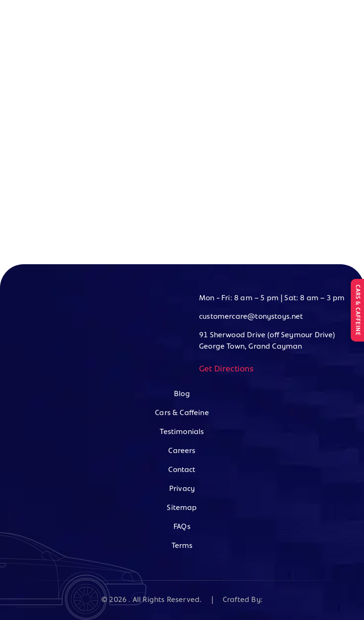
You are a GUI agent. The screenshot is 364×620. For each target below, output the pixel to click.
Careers (182, 451)
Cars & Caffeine (182, 413)
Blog (182, 394)
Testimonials (182, 432)
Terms (182, 546)
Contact (182, 470)
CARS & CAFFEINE (357, 310)
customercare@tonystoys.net (251, 317)
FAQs (182, 527)
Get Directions (227, 369)
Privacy (182, 489)
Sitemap (182, 508)
